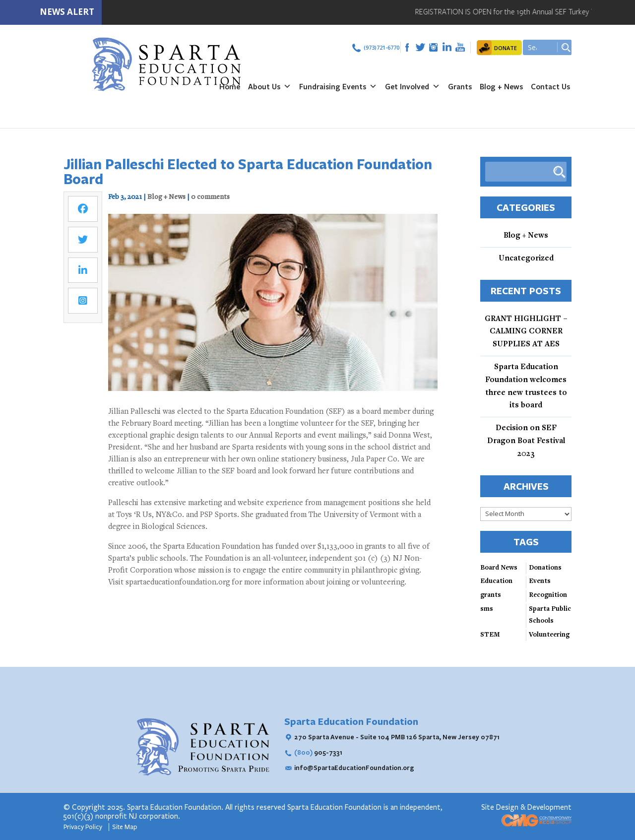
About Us (270, 86)
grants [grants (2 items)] (491, 595)
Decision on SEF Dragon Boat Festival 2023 (526, 441)
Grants (460, 86)
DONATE (506, 48)
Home (230, 86)
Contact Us (550, 86)
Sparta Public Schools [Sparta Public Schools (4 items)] (550, 615)
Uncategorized (526, 258)
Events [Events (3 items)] (540, 582)
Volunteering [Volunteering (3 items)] (549, 635)
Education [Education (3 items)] (496, 582)
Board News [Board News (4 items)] (499, 568)
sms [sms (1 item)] (487, 609)
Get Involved (413, 86)
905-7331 (318, 752)
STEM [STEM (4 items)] (490, 635)
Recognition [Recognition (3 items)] (548, 595)
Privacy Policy (84, 827)
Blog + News (501, 86)
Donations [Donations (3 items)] (545, 568)
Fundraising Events (338, 86)
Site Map (125, 827)
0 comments (210, 197)
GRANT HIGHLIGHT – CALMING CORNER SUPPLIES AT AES (526, 332)
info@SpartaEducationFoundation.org (354, 768)
